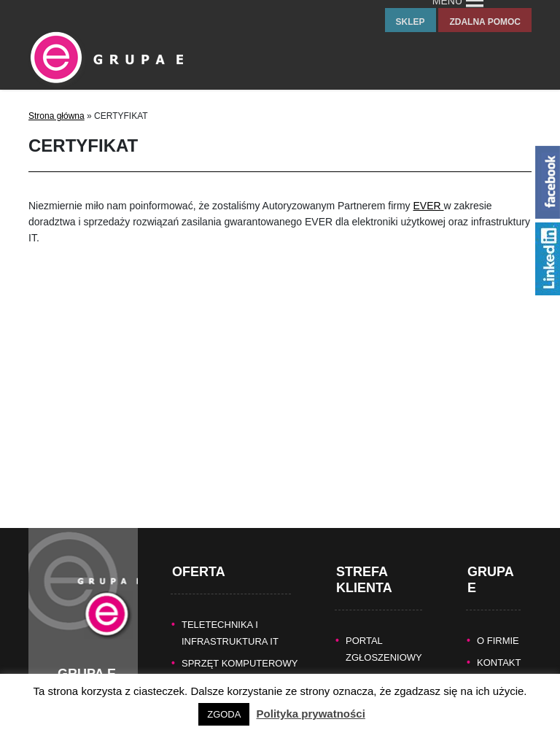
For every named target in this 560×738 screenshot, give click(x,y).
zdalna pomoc (485, 22)
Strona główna (57, 116)
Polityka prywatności (311, 714)
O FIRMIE (498, 625)
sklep (411, 22)
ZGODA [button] (224, 714)
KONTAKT (499, 646)
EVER (429, 206)
